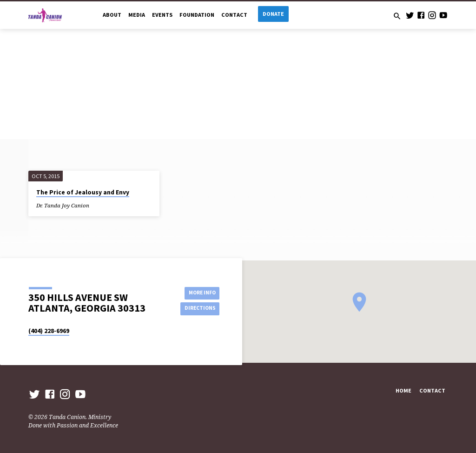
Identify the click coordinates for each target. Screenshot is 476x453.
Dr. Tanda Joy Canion (63, 205)
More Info (198, 292)
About (112, 15)
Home (403, 390)
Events (162, 15)
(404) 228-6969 (49, 331)
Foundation (197, 15)
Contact (234, 15)
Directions (198, 309)
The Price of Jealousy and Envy (83, 192)
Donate (273, 14)
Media (137, 15)
